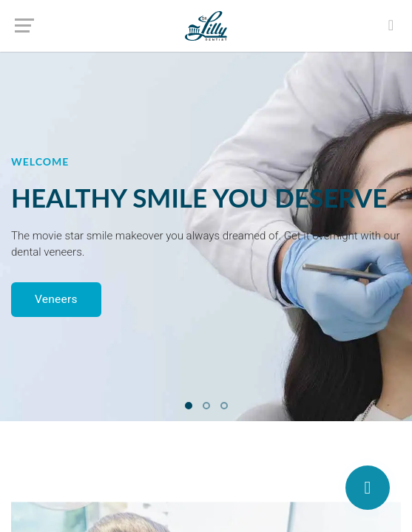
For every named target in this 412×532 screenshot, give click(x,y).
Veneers (56, 299)
